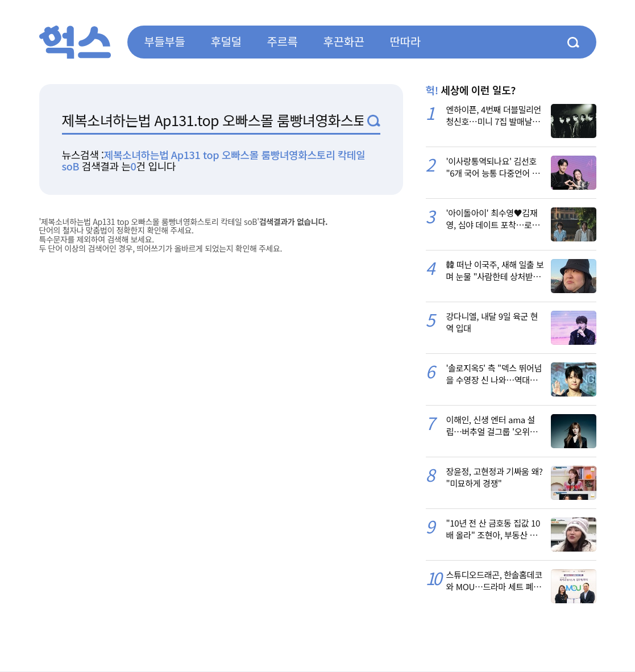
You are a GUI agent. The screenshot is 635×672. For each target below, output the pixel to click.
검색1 (374, 121)
